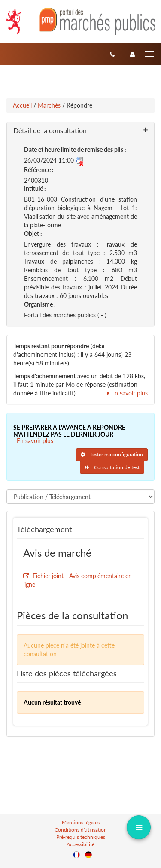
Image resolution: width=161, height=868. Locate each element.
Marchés (49, 105)
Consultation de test (112, 467)
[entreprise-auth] (132, 54)
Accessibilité (80, 844)
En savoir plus (128, 393)
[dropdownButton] (138, 827)
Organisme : (40, 304)
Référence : (39, 170)
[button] (80, 131)
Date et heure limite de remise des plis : (75, 149)
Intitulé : (35, 188)
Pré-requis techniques (81, 837)
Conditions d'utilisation (81, 830)
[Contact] (112, 54)
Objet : (33, 234)
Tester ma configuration (112, 454)
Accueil (22, 105)
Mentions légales (81, 822)
